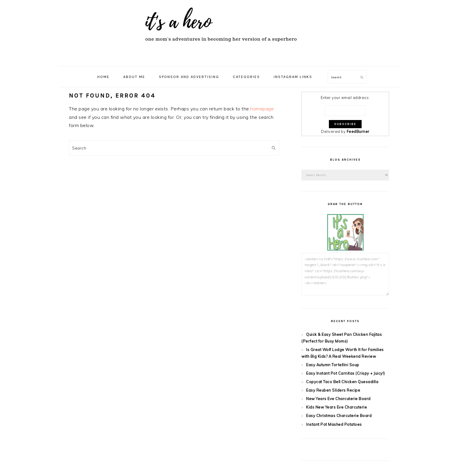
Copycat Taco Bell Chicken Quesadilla (342, 382)
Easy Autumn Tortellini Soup (333, 365)
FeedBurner (358, 131)
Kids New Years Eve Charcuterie (336, 407)
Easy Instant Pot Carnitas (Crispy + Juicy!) (346, 373)
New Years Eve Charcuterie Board (338, 399)
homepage (262, 109)
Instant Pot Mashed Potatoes (334, 424)
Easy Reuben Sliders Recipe (333, 390)
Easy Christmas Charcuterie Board (339, 416)
